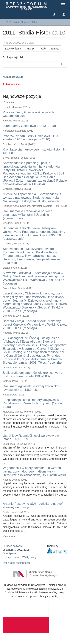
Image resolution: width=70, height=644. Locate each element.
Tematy (55, 49)
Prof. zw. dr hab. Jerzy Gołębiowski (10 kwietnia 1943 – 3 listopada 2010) (30, 138)
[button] (54, 14)
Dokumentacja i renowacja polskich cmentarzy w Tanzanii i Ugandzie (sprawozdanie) (28, 215)
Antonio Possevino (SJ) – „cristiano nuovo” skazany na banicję (33, 505)
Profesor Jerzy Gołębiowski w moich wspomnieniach (28, 114)
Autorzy (30, 49)
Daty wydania (13, 49)
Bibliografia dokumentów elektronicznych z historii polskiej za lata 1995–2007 (33, 374)
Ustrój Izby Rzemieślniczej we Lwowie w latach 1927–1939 (31, 437)
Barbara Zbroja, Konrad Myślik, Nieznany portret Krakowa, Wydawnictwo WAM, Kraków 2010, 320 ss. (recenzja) (35, 324)
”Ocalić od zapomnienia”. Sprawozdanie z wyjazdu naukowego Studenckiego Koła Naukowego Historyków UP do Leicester (32, 198)
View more (9, 536)
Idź (63, 64)
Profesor (9, 102)
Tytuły (43, 49)
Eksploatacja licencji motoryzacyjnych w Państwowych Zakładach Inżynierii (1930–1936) (32, 403)
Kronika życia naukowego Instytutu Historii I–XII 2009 (34, 151)
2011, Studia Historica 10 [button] (21, 22)
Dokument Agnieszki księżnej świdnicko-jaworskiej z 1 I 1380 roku (31, 388)
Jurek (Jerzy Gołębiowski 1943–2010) (29, 126)
